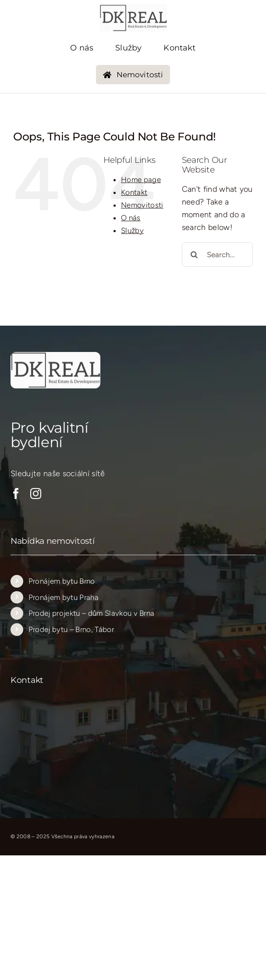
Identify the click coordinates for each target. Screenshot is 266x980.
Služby (132, 230)
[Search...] (217, 255)
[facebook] (16, 494)
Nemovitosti (142, 205)
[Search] (194, 255)
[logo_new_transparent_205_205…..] (133, 8)
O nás (131, 218)
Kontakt (134, 192)
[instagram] (36, 494)
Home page (141, 179)
